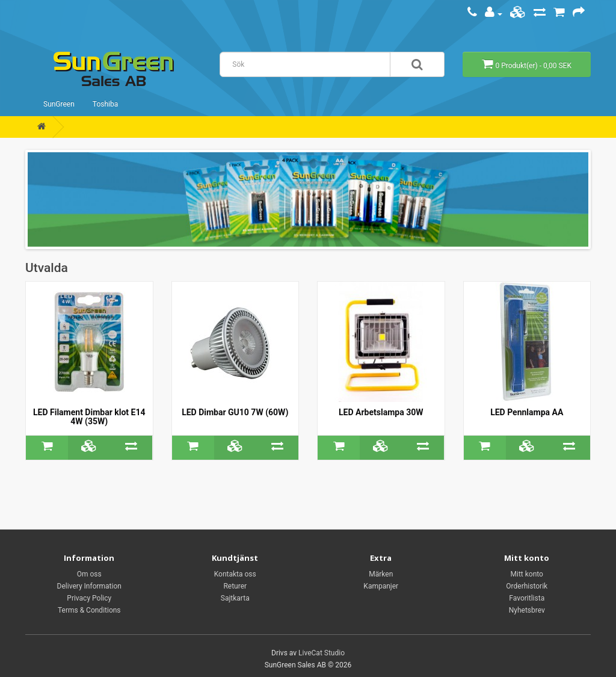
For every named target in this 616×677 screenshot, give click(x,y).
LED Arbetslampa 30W (381, 412)
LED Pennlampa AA (527, 412)
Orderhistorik (527, 586)
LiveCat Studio (322, 653)
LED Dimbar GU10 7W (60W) (235, 412)
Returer (235, 586)
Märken (381, 574)
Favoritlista (527, 598)
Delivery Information (89, 586)
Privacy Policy (89, 598)
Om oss (89, 574)
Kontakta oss (235, 574)
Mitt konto (527, 574)
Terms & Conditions (89, 610)
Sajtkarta (235, 598)
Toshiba (105, 104)
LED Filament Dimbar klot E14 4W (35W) (89, 417)
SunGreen (59, 104)
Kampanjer (381, 586)
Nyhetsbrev (527, 610)
